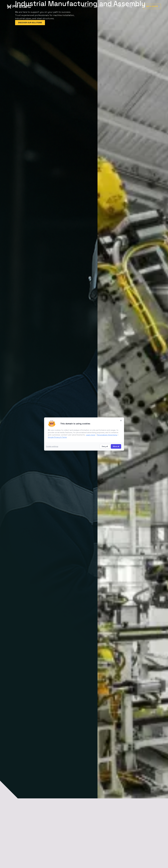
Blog (129, 6)
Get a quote (152, 6)
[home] (22, 6)
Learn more (91, 435)
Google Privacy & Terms (57, 437)
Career (121, 6)
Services (99, 6)
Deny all (105, 446)
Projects (110, 6)
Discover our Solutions (30, 23)
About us (87, 6)
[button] (136, 6)
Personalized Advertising (107, 435)
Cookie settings (52, 446)
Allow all (116, 446)
